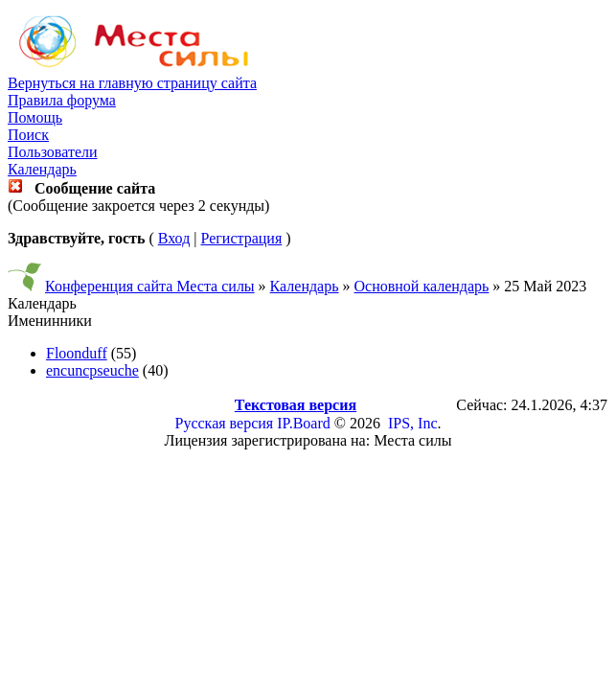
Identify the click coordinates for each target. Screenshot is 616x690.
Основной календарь (422, 286)
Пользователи (53, 152)
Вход (174, 238)
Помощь (35, 117)
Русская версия (225, 423)
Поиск (28, 135)
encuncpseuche (92, 370)
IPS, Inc (413, 423)
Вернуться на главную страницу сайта (132, 83)
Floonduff (77, 353)
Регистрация (241, 238)
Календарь (42, 169)
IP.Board (304, 423)
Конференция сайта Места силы (150, 286)
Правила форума (62, 100)
